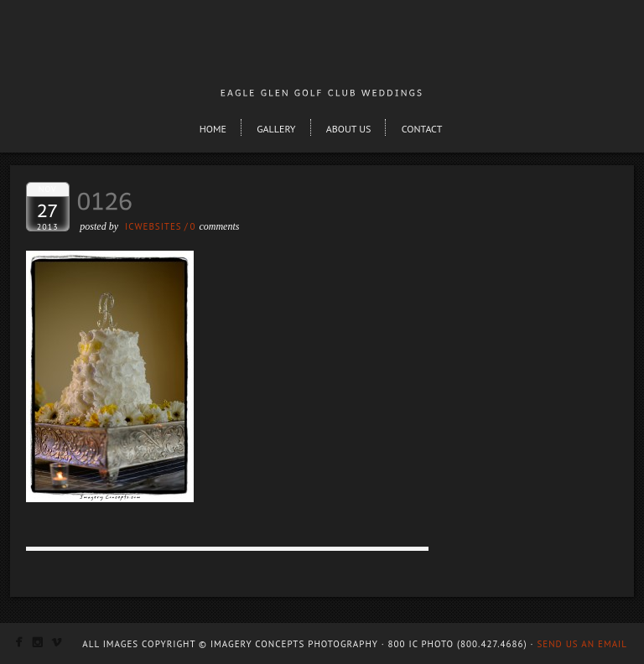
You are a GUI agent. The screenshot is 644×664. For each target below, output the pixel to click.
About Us (349, 129)
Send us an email (582, 644)
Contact (422, 129)
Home (213, 129)
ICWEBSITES (153, 226)
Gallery (276, 129)
